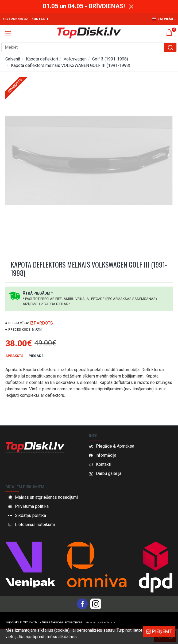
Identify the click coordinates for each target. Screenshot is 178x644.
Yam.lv (111, 622)
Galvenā (13, 59)
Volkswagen (75, 59)
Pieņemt (162, 631)
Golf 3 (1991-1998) (110, 59)
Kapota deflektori (42, 59)
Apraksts (14, 356)
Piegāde (36, 356)
